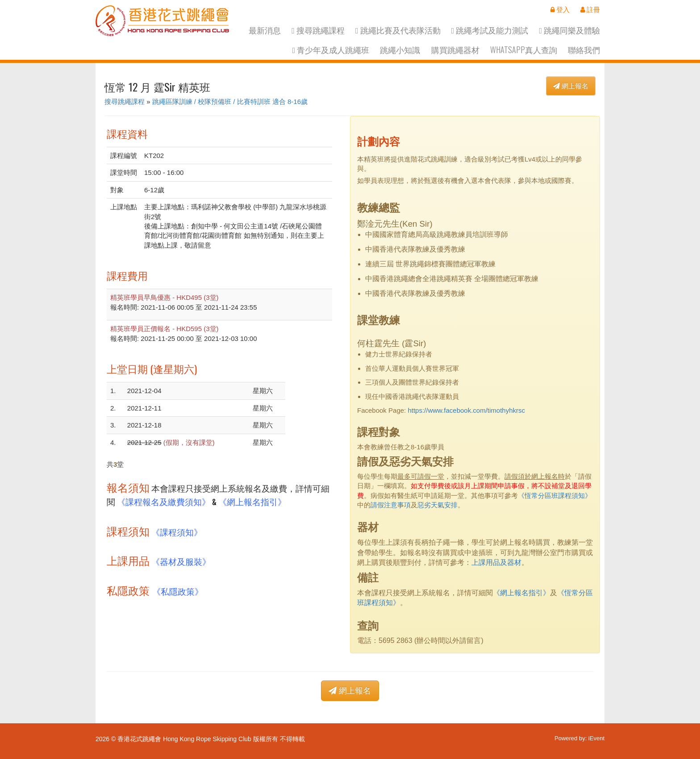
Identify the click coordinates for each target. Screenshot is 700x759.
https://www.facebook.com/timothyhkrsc (466, 410)
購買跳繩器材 (455, 50)
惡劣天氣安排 (437, 505)
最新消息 (265, 30)
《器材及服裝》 (181, 561)
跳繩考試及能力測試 (490, 30)
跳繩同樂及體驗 (569, 30)
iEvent (596, 738)
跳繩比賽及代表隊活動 (398, 30)
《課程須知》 (177, 532)
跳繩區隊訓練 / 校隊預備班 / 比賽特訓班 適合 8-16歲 (230, 102)
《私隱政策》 (178, 591)
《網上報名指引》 (252, 501)
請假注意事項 (391, 505)
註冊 (590, 9)
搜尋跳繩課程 (318, 30)
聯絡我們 (584, 50)
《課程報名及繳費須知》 (164, 501)
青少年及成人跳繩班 (331, 50)
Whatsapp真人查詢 (524, 50)
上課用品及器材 (496, 562)
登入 (560, 9)
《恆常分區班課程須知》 (555, 496)
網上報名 (571, 86)
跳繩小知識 (400, 50)
